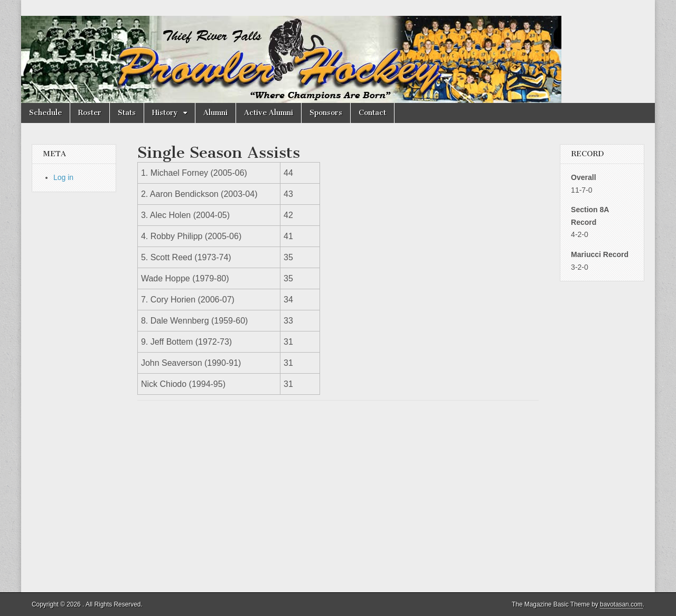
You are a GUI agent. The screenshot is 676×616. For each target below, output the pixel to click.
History (165, 113)
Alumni (215, 113)
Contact (372, 113)
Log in (63, 177)
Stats (127, 113)
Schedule (45, 113)
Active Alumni (269, 113)
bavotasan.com (621, 604)
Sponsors (326, 113)
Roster (90, 113)
